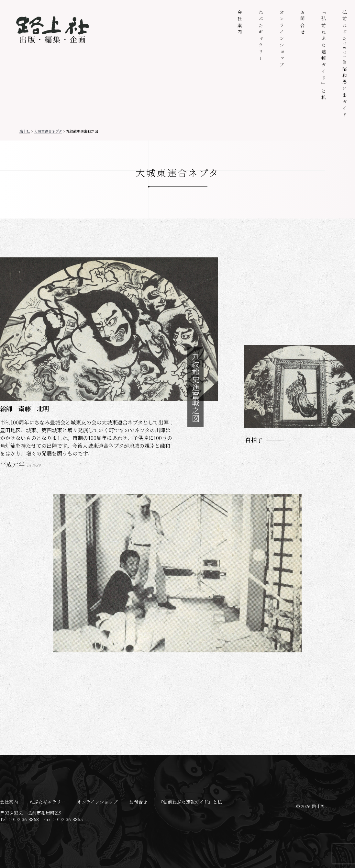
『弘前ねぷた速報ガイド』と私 (324, 56)
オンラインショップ (282, 39)
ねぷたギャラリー (261, 36)
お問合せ (303, 23)
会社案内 (240, 23)
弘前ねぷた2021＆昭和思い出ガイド (345, 64)
